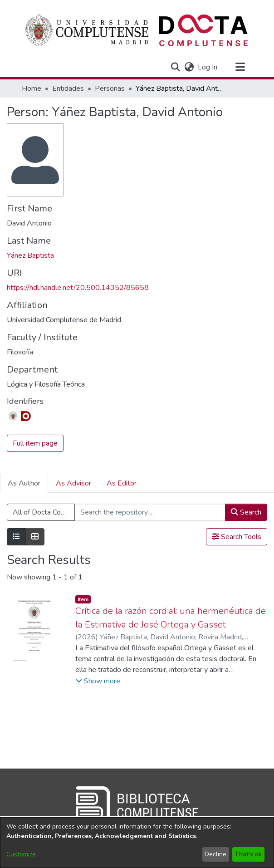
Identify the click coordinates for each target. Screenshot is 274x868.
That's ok (248, 854)
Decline (215, 854)
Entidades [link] (68, 88)
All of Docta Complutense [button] (44, 512)
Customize (21, 854)
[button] (175, 67)
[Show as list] (16, 537)
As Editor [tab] (122, 483)
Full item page (35, 443)
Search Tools (237, 537)
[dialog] (137, 843)
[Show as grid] (35, 537)
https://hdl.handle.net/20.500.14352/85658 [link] (78, 288)
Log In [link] (208, 67)
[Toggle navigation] (240, 67)
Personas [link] (110, 88)
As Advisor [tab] (73, 483)
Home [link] (32, 88)
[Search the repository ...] (150, 512)
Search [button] (246, 512)
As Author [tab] (24, 483)
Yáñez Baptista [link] (30, 255)
